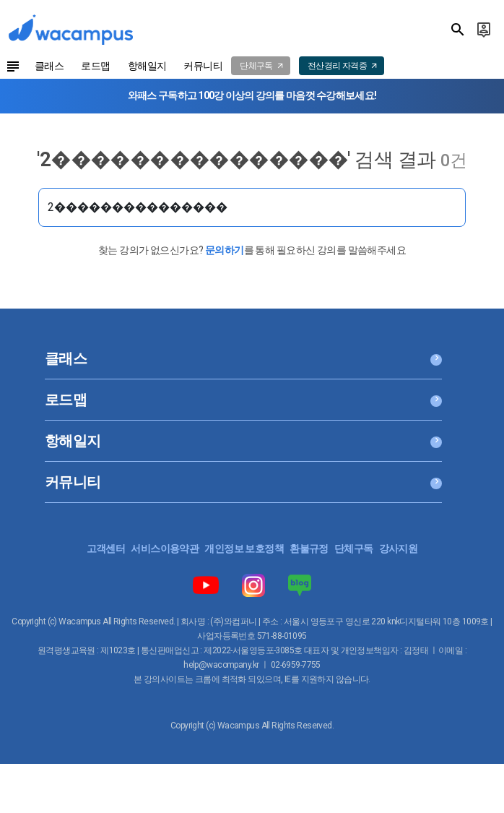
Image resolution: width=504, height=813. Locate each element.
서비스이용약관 (165, 549)
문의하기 (225, 250)
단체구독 (354, 549)
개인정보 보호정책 (244, 549)
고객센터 (106, 549)
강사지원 (399, 549)
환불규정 (309, 549)
